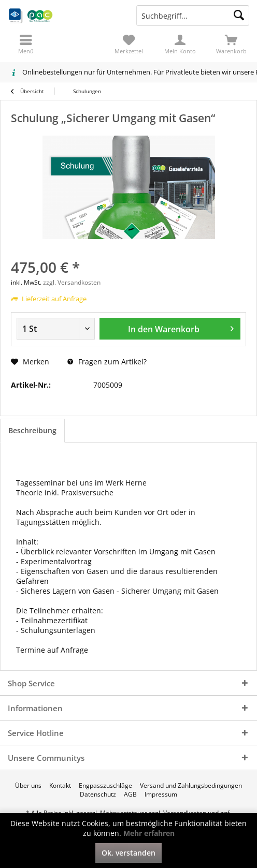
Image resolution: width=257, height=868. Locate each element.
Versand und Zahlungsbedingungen (191, 786)
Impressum (161, 795)
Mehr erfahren (149, 833)
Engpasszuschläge (105, 786)
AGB (130, 795)
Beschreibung (32, 430)
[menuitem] (231, 44)
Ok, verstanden (128, 853)
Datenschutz (98, 795)
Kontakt (60, 786)
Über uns (28, 786)
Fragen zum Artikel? (107, 362)
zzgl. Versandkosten (72, 282)
